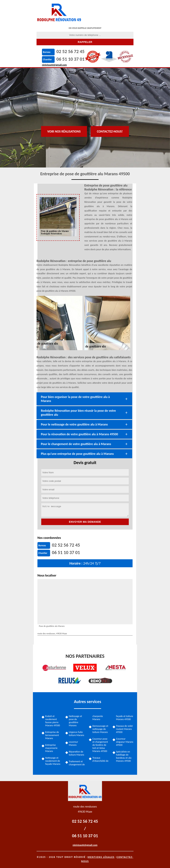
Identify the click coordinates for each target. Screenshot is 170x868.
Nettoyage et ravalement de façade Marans (53, 761)
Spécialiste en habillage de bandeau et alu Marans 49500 (124, 756)
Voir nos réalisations (64, 131)
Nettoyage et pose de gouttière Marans (76, 721)
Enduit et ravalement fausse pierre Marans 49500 (53, 721)
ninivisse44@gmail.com (54, 65)
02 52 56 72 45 (70, 51)
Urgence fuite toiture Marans (77, 734)
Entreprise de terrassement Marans (52, 735)
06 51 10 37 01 (70, 59)
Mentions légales (101, 857)
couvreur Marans (74, 743)
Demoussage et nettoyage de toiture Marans (100, 729)
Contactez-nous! (110, 131)
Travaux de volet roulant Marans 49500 (124, 729)
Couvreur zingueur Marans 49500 (125, 742)
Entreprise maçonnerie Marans (51, 748)
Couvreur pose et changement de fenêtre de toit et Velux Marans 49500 (100, 745)
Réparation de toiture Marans (77, 753)
